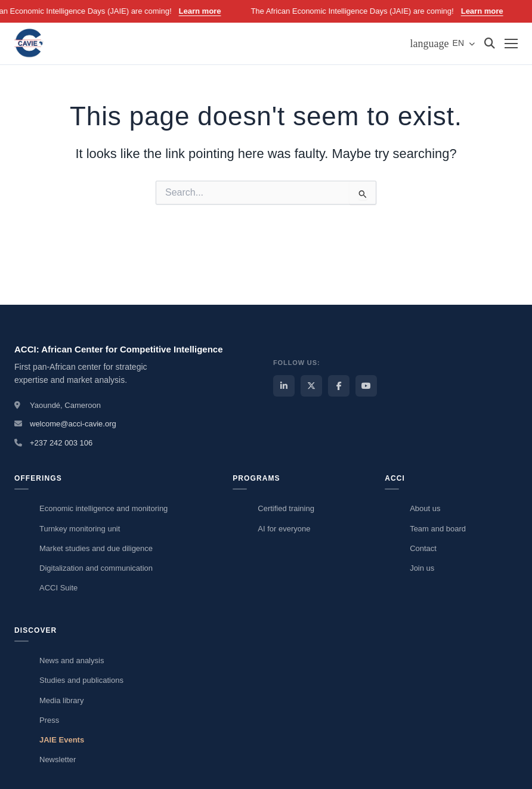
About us (425, 508)
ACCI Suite (58, 588)
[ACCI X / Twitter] (311, 386)
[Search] (490, 44)
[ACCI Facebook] (339, 386)
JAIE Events (62, 740)
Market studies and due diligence (96, 548)
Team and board (438, 529)
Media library (61, 700)
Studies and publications (81, 680)
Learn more (208, 11)
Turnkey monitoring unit (80, 529)
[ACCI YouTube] (366, 386)
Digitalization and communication (96, 568)
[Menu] (511, 44)
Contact (423, 548)
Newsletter (58, 759)
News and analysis (72, 660)
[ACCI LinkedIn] (284, 386)
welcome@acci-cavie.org (73, 424)
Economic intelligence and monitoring (103, 508)
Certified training (286, 508)
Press (49, 720)
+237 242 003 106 (61, 443)
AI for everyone (284, 529)
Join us (422, 568)
